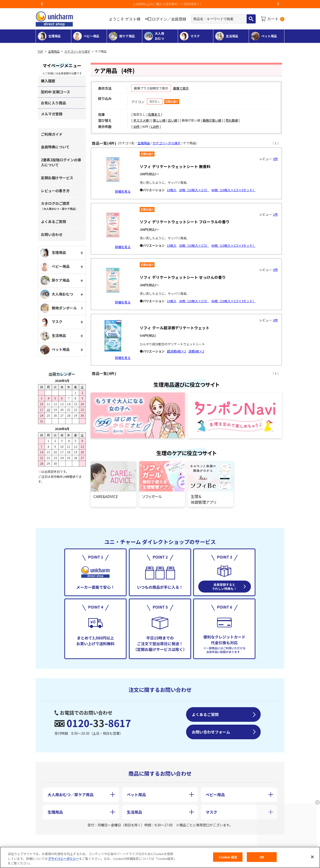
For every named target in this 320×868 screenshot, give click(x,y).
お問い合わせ (52, 234)
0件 (276, 159)
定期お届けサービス (57, 178)
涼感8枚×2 (196, 351)
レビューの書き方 (55, 191)
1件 (276, 214)
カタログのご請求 (59, 206)
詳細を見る (123, 191)
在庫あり (154, 114)
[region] (160, 857)
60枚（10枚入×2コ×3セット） (234, 190)
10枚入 (172, 190)
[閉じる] (312, 857)
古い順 (173, 120)
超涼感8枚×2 (176, 351)
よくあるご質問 (53, 221)
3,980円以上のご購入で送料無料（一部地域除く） (160, 4)
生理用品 (54, 51)
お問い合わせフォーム (211, 732)
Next (278, 4)
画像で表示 (181, 88)
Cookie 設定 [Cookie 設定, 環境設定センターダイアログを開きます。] (228, 857)
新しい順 (159, 120)
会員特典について (55, 147)
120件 (155, 126)
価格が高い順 (212, 120)
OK (262, 857)
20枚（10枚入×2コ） (194, 190)
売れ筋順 (232, 120)
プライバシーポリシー (63, 859)
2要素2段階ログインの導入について (61, 162)
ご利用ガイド (52, 134)
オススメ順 (141, 120)
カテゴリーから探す (77, 51)
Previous (42, 4)
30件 (136, 126)
